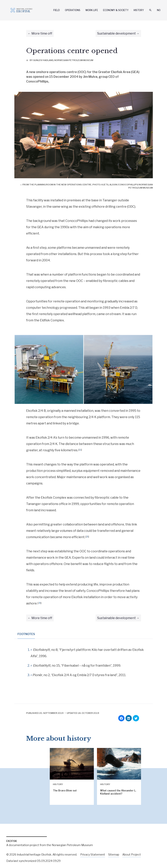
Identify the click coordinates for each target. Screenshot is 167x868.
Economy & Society (116, 10)
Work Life (92, 10)
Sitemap (114, 854)
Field (57, 10)
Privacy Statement (93, 854)
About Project (132, 854)
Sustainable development (116, 33)
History (139, 10)
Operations (73, 10)
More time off (42, 33)
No (159, 10)
